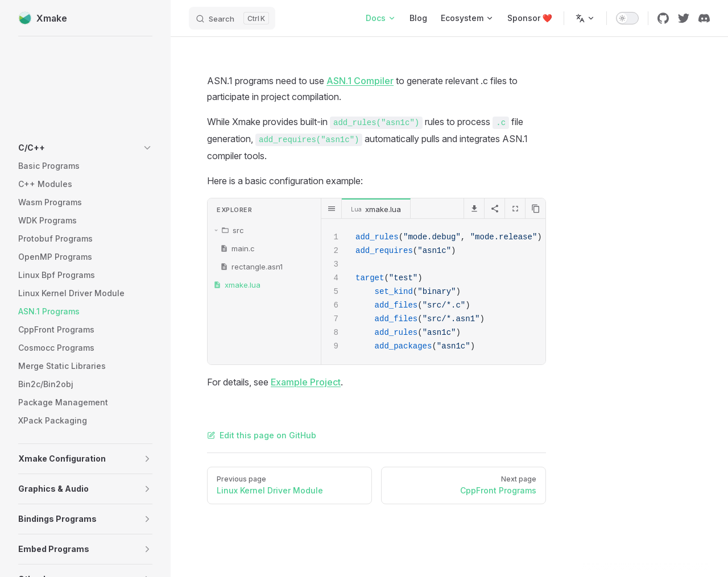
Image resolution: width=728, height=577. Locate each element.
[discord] (704, 18)
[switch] (627, 18)
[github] (663, 18)
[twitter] (684, 18)
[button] (85, 148)
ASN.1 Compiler (360, 81)
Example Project (306, 382)
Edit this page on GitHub (262, 435)
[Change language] (585, 18)
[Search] (232, 18)
